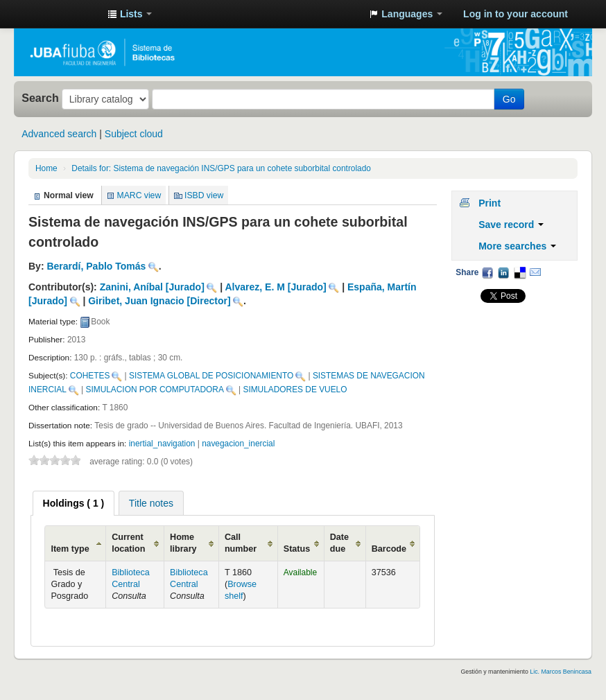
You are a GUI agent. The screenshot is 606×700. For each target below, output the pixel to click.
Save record (511, 225)
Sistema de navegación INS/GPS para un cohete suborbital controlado (221, 168)
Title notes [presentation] (151, 503)
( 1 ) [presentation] (74, 503)
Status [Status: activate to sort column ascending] (297, 549)
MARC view (139, 195)
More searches (517, 246)
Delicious (519, 272)
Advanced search (59, 134)
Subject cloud (134, 134)
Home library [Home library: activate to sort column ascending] (183, 543)
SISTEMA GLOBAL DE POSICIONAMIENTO (211, 376)
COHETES (90, 376)
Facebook (487, 272)
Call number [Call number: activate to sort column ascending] (241, 543)
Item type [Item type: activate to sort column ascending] (70, 549)
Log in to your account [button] (516, 14)
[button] (130, 14)
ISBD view (204, 195)
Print (490, 203)
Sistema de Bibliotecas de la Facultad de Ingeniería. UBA (62, 14)
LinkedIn (503, 272)
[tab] (74, 503)
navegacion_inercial (238, 444)
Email (535, 272)
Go (509, 99)
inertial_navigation (162, 444)
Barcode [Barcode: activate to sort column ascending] (389, 549)
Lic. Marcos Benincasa (561, 672)
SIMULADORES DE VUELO (295, 390)
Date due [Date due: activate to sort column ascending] (339, 543)
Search (40, 98)
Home (46, 168)
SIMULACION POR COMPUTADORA (155, 390)
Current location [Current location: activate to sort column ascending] (128, 543)
